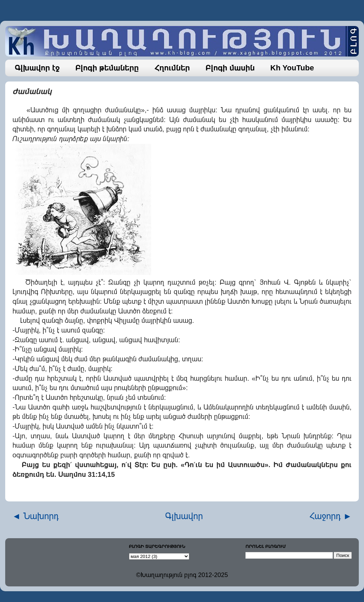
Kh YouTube (292, 68)
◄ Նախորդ (36, 516)
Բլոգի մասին (230, 68)
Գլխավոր (184, 516)
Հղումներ (172, 68)
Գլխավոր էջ (37, 68)
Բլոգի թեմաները (107, 68)
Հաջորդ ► (331, 516)
